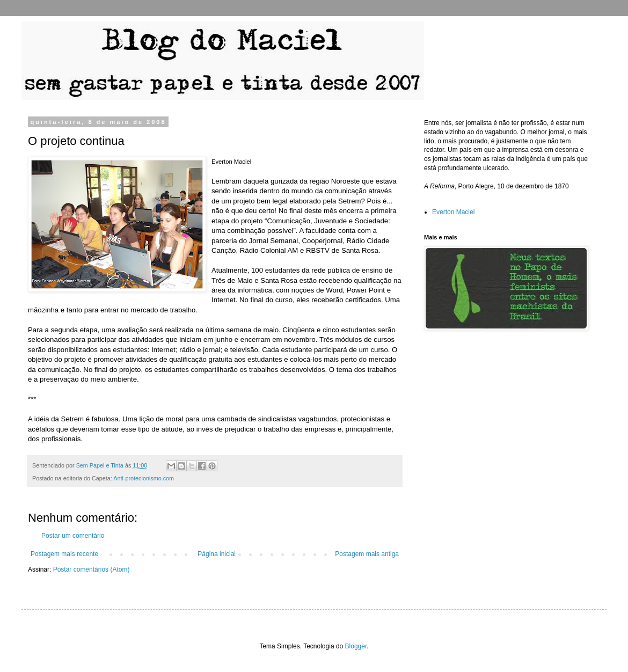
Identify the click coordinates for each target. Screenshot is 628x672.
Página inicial (217, 554)
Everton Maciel (453, 212)
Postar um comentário (73, 536)
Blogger (356, 646)
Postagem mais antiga (367, 554)
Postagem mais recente (64, 554)
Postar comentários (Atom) (92, 569)
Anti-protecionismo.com (144, 478)
